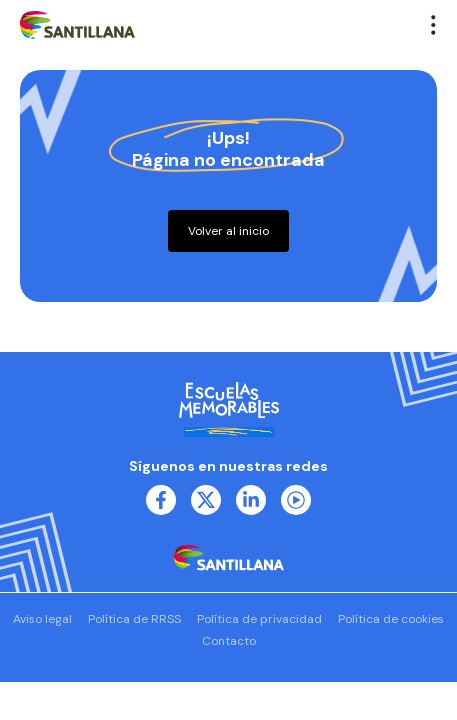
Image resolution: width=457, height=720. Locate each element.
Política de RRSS (134, 619)
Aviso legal (42, 619)
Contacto (229, 641)
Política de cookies (391, 619)
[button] (434, 25)
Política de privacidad (259, 619)
